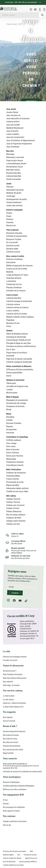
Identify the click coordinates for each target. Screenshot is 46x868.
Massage (10, 154)
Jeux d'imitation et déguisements (21, 140)
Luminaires (11, 281)
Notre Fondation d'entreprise (13, 674)
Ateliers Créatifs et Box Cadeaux (20, 317)
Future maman (13, 479)
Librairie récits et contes (16, 314)
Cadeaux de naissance (16, 473)
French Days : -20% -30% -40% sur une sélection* (21, 2)
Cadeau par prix (13, 524)
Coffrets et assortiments (17, 236)
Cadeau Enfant (13, 508)
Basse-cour (11, 225)
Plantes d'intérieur (14, 288)
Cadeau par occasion (15, 505)
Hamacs (10, 187)
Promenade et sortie (15, 482)
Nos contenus (9, 816)
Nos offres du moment (11, 742)
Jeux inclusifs (12, 131)
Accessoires (11, 429)
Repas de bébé (13, 485)
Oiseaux (10, 219)
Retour (9, 24)
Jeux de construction (15, 137)
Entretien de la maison (16, 291)
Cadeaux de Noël (14, 518)
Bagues (10, 426)
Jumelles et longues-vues (17, 386)
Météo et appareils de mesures (19, 266)
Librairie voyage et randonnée (19, 301)
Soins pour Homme (15, 456)
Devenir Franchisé (9, 721)
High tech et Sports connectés (19, 359)
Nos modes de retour (10, 739)
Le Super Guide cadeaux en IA (13, 707)
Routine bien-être (13, 173)
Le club (7, 651)
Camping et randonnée (16, 337)
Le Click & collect (9, 696)
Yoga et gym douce (15, 160)
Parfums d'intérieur (14, 259)
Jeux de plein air (13, 115)
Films (9, 326)
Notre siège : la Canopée (11, 685)
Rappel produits (8, 753)
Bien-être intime (13, 170)
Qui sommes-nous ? (10, 671)
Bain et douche (13, 450)
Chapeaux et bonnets (15, 406)
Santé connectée (13, 179)
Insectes (10, 222)
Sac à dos (11, 349)
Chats (9, 216)
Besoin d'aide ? (10, 726)
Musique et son (13, 323)
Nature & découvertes (13, 666)
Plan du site (7, 825)
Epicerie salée (12, 249)
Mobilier (10, 272)
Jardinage (11, 196)
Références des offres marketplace (15, 789)
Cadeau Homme (13, 499)
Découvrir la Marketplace (11, 782)
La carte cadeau (8, 699)
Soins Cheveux (13, 453)
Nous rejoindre (8, 682)
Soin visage (11, 443)
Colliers (9, 420)
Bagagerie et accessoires (17, 400)
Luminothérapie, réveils (16, 164)
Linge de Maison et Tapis (17, 275)
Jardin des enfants (14, 206)
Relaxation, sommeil (15, 157)
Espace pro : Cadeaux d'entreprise (14, 703)
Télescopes (11, 383)
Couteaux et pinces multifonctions (21, 346)
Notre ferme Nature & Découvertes (15, 678)
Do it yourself (12, 242)
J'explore (15, 593)
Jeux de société (13, 125)
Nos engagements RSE (13, 795)
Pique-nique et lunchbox (17, 353)
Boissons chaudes (14, 233)
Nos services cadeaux (13, 691)
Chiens (9, 213)
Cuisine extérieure (14, 202)
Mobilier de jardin (14, 193)
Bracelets (10, 417)
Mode (9, 410)
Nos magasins (9, 712)
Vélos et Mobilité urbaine (17, 334)
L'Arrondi (6, 804)
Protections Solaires (15, 462)
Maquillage (11, 459)
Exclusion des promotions (12, 746)
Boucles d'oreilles (14, 423)
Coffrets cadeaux (14, 440)
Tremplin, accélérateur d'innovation (15, 821)
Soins (9, 376)
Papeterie (10, 320)
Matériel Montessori (15, 128)
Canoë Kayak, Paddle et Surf (19, 340)
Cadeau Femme (13, 502)
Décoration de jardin (15, 190)
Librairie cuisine (13, 252)
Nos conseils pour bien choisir (13, 750)
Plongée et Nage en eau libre (19, 343)
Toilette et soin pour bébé (17, 491)
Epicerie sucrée (13, 246)
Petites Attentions (14, 511)
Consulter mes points (10, 660)
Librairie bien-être (14, 176)
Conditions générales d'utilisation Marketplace (19, 786)
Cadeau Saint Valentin (16, 521)
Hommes (10, 433)
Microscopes (12, 393)
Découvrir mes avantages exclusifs (15, 657)
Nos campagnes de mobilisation (14, 807)
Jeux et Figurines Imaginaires (19, 144)
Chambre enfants (14, 278)
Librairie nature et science (17, 307)
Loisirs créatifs (13, 134)
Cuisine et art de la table (17, 269)
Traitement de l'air (14, 284)
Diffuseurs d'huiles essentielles (20, 370)
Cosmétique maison (15, 465)
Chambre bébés (13, 476)
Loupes (9, 389)
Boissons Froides (14, 239)
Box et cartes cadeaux (16, 515)
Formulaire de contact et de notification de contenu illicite (22, 772)
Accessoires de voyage (16, 403)
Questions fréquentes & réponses (14, 731)
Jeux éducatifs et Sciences (18, 119)
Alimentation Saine (14, 167)
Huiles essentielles (14, 373)
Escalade (10, 356)
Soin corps (11, 446)
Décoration (11, 262)
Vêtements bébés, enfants (17, 488)
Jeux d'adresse (13, 147)
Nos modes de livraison (11, 735)
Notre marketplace (12, 777)
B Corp (5, 800)
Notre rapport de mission (11, 811)
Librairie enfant (13, 122)
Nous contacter (10, 758)
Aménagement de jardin (17, 199)
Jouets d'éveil (12, 112)
